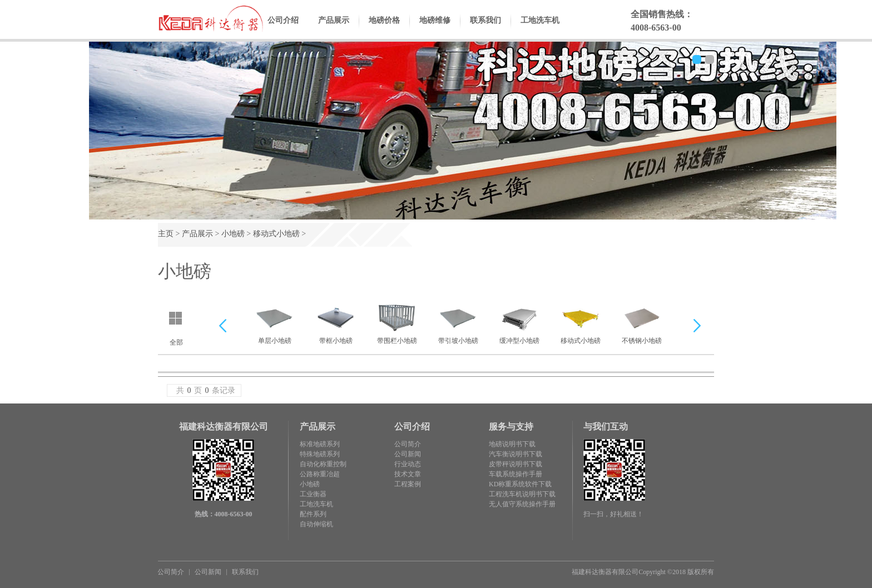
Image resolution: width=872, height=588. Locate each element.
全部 (176, 342)
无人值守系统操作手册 (522, 504)
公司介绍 (283, 29)
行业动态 (408, 464)
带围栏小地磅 (397, 322)
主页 (166, 234)
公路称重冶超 (320, 474)
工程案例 (408, 484)
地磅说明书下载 (512, 444)
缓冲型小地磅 (519, 322)
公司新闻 (408, 454)
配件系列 (313, 514)
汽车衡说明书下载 (516, 454)
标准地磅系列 (320, 444)
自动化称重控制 (323, 464)
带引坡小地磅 (458, 322)
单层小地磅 (274, 322)
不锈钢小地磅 (642, 322)
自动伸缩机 (316, 524)
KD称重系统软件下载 (520, 484)
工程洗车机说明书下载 (522, 494)
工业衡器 (313, 494)
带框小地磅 (336, 322)
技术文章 (408, 474)
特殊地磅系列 (320, 454)
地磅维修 (435, 29)
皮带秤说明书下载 (516, 464)
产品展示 (334, 29)
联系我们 (485, 29)
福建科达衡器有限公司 (605, 572)
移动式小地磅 (276, 234)
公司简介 (408, 444)
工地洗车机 (540, 29)
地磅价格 (384, 29)
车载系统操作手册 (516, 474)
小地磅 (233, 234)
